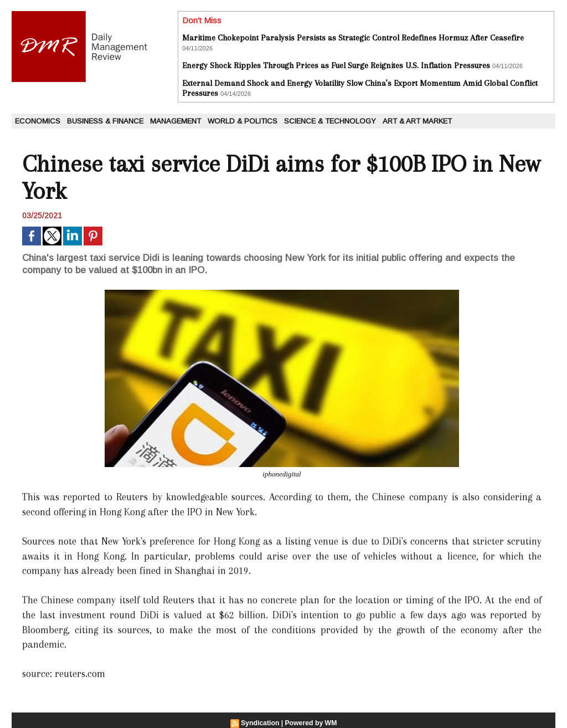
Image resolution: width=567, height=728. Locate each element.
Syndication (261, 723)
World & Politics (243, 121)
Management (176, 121)
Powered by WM (311, 723)
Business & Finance (105, 121)
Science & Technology (330, 121)
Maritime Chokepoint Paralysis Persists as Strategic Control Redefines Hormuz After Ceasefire (353, 38)
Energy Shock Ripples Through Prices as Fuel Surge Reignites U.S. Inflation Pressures (336, 65)
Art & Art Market (417, 121)
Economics (38, 121)
